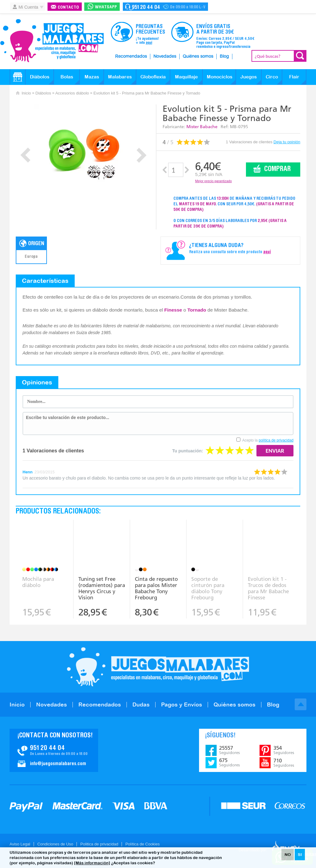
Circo (272, 77)
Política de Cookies (142, 844)
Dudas (141, 704)
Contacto (68, 8)
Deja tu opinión (287, 142)
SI (300, 855)
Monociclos (220, 77)
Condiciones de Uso (55, 844)
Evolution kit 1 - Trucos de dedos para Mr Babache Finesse (268, 588)
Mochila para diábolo (38, 582)
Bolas (67, 77)
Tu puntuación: (188, 451)
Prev (25, 155)
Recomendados (131, 57)
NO (288, 855)
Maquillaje (186, 77)
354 (284, 750)
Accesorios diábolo (72, 93)
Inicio (26, 93)
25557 (229, 750)
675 (229, 762)
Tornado (197, 310)
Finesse (173, 310)
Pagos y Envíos (182, 704)
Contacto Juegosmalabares (165, 7)
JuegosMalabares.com (52, 41)
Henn (28, 472)
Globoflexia (153, 77)
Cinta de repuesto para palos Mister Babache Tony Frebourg (156, 588)
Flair (294, 77)
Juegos (249, 77)
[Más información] (92, 863)
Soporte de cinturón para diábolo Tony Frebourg (208, 588)
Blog (224, 57)
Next (141, 155)
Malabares (120, 77)
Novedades (165, 57)
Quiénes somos (198, 57)
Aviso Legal (20, 844)
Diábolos (40, 77)
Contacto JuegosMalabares (54, 750)
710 (284, 763)
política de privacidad (276, 440)
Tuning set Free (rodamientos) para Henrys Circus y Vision (102, 588)
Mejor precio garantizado (213, 181)
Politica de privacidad (99, 844)
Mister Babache (202, 127)
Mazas (92, 77)
